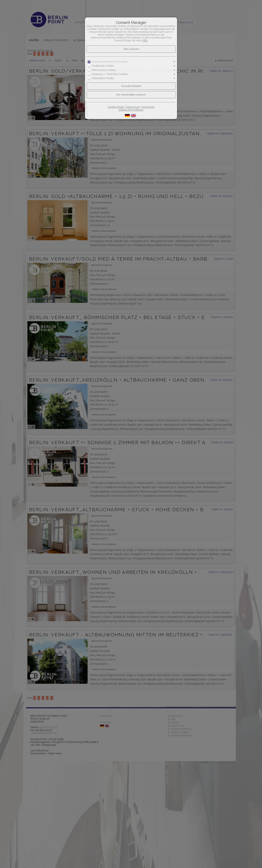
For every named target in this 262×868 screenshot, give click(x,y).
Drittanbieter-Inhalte (103, 79)
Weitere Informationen (131, 110)
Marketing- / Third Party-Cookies (110, 74)
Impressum (148, 107)
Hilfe (145, 40)
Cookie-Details (116, 107)
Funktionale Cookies (103, 66)
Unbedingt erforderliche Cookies (110, 62)
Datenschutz (133, 107)
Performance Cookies (104, 70)
